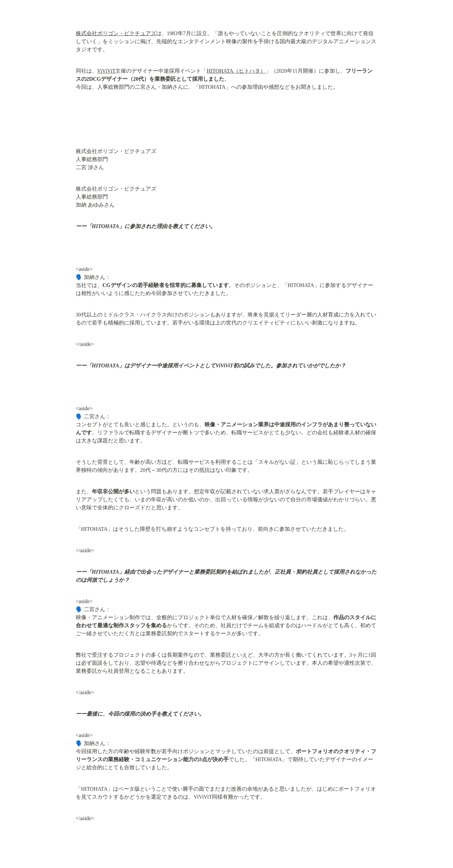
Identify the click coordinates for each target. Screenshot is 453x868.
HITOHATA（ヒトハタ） (236, 71)
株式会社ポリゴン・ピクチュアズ (116, 33)
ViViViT (106, 71)
